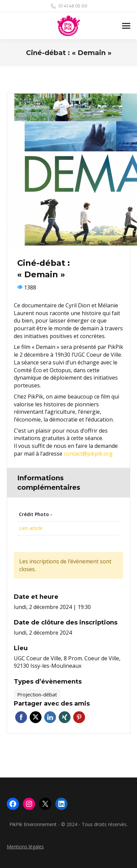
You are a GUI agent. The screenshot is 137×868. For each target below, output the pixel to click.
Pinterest (79, 717)
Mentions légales (25, 847)
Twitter (36, 717)
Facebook (21, 717)
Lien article (31, 528)
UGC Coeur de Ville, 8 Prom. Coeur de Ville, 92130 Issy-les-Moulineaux (67, 662)
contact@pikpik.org (88, 454)
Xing (65, 717)
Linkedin (50, 717)
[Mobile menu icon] (126, 26)
